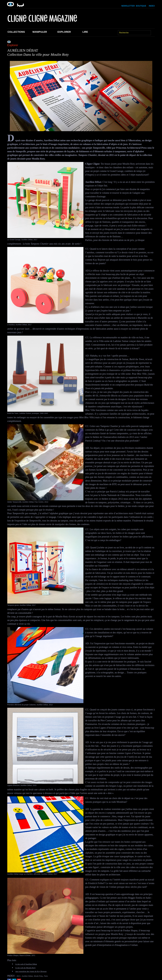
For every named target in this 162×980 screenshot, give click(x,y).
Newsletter (128, 6)
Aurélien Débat (31, 976)
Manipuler (40, 32)
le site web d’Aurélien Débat (29, 964)
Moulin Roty (47, 976)
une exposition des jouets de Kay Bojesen (36, 971)
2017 (19, 976)
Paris (57, 976)
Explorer (64, 32)
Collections (16, 32)
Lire (85, 32)
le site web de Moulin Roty (29, 968)
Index (152, 6)
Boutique (141, 6)
